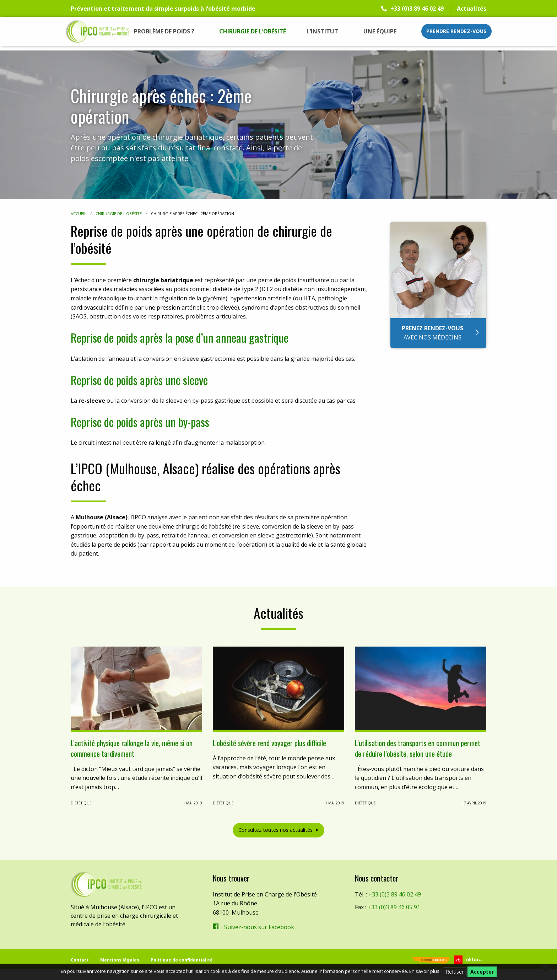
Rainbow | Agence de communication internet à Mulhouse (469, 960)
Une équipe (380, 31)
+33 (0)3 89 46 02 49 (417, 9)
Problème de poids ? (164, 31)
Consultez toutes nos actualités (275, 830)
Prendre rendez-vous (456, 31)
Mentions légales (120, 960)
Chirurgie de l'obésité (119, 213)
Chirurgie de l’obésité (253, 31)
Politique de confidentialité (182, 960)
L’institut (322, 31)
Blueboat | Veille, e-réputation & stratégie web (430, 961)
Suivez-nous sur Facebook (259, 927)
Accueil (79, 213)
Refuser (455, 972)
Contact (80, 960)
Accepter (482, 972)
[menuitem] (164, 31)
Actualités (472, 9)
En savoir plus (424, 971)
